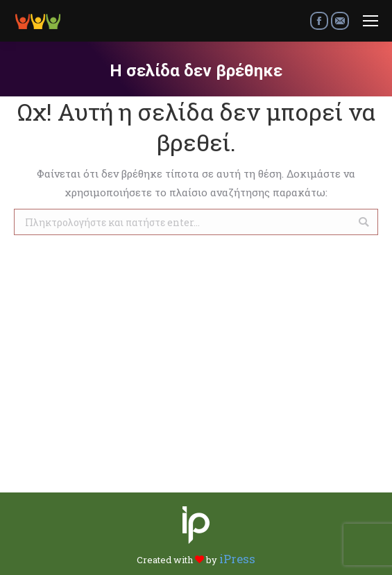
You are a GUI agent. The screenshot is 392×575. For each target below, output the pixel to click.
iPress (237, 559)
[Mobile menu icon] (370, 21)
